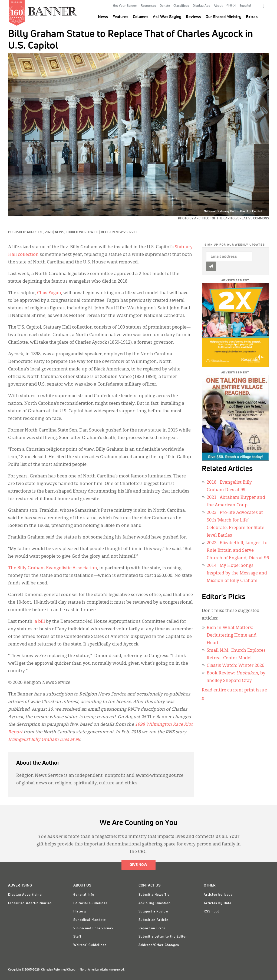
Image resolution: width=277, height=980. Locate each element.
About (218, 6)
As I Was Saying (167, 17)
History (80, 912)
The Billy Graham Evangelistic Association (53, 568)
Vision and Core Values (93, 928)
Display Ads (201, 6)
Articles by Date (217, 903)
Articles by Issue (218, 895)
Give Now (138, 865)
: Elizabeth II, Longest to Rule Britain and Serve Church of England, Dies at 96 (238, 551)
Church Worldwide (82, 232)
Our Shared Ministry (223, 17)
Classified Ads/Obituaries (30, 903)
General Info (84, 895)
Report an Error (152, 928)
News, (60, 232)
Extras (252, 17)
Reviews (193, 17)
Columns (141, 17)
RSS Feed (212, 912)
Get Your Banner (125, 6)
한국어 (231, 6)
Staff (77, 937)
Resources (148, 6)
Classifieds (181, 6)
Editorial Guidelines (90, 903)
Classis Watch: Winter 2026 (235, 666)
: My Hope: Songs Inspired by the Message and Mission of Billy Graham (237, 573)
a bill (40, 622)
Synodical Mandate (90, 920)
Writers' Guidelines (90, 945)
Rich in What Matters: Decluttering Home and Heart (232, 636)
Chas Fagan (49, 293)
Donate (165, 6)
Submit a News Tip (154, 895)
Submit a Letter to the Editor (163, 937)
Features (120, 17)
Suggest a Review (153, 912)
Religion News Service (120, 232)
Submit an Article (153, 920)
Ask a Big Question (155, 903)
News (103, 17)
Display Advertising (25, 895)
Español (245, 6)
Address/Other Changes (159, 945)
